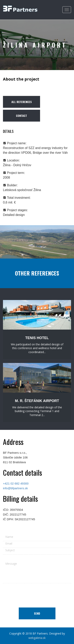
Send (37, 613)
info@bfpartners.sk (15, 488)
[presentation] (37, 594)
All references (22, 102)
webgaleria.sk (37, 638)
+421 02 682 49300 (16, 483)
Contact (22, 116)
